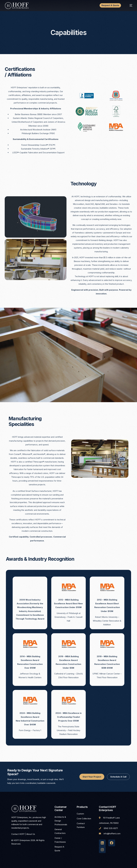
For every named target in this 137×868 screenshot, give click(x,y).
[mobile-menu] (129, 5)
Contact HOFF (18, 834)
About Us (31, 834)
